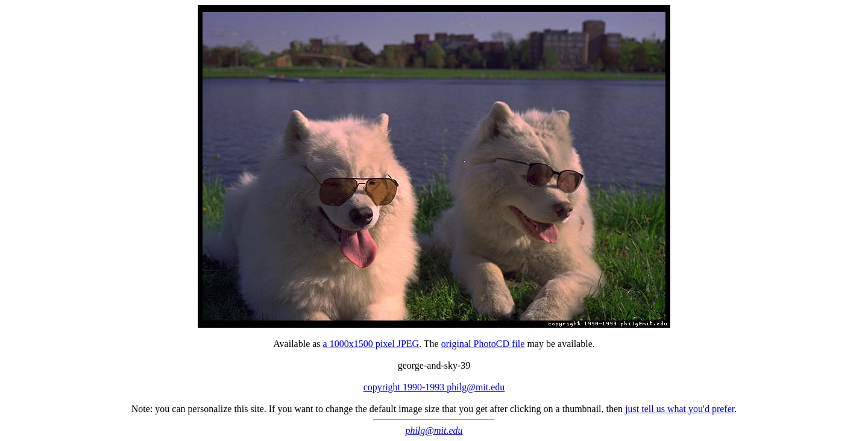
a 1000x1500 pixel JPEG (371, 344)
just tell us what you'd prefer (680, 409)
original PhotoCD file (483, 344)
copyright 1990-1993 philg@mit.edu (434, 387)
